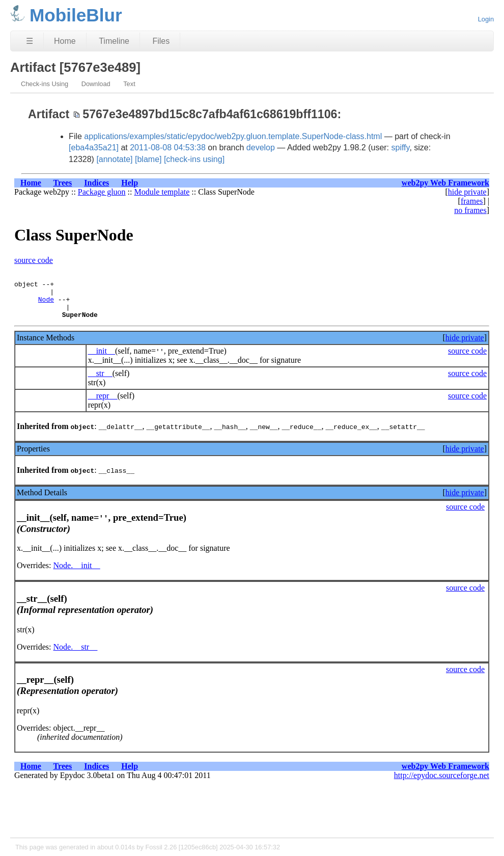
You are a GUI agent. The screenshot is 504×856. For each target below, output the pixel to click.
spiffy (401, 148)
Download (96, 84)
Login (486, 19)
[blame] (148, 159)
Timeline (114, 41)
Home (65, 41)
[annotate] (114, 159)
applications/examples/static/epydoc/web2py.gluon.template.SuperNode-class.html (233, 136)
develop (261, 148)
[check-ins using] (194, 159)
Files (161, 41)
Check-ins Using (45, 84)
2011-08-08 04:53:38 (168, 148)
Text (129, 84)
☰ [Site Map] (30, 41)
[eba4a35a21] (94, 148)
